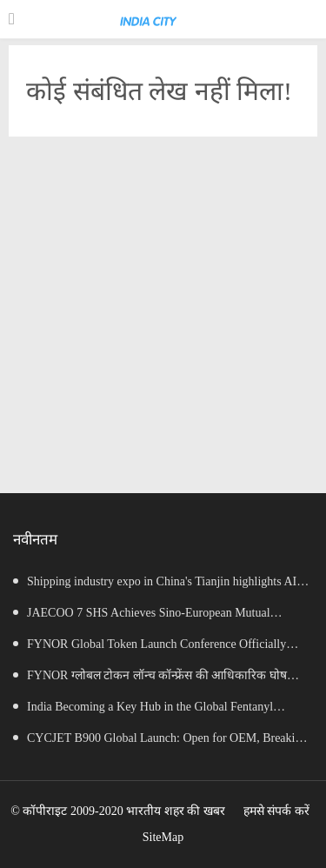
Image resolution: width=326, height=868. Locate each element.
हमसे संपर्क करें (276, 811)
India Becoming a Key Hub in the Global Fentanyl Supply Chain (143, 711)
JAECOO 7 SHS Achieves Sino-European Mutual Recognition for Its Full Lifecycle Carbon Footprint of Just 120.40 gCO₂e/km (156, 618)
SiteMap (163, 837)
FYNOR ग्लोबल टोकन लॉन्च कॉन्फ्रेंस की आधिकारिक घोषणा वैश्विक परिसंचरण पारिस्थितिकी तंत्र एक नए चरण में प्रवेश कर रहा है (159, 680)
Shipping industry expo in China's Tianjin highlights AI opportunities (155, 586)
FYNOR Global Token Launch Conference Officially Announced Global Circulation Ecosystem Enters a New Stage (150, 649)
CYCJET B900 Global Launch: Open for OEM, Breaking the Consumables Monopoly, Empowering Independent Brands (160, 743)
